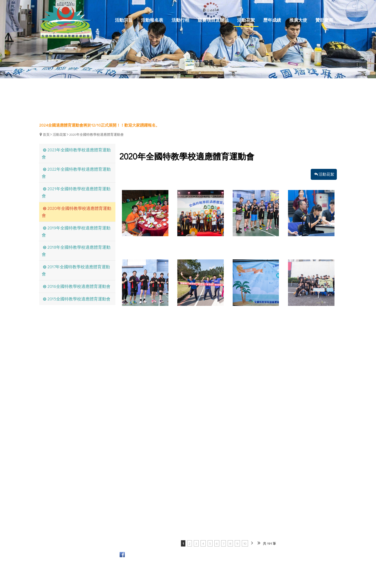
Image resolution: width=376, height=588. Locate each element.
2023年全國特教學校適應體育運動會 (76, 153)
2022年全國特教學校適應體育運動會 (76, 173)
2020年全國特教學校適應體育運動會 (97, 134)
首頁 (46, 134)
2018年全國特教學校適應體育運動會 (76, 251)
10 (245, 543)
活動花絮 (60, 134)
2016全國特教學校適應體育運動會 (79, 286)
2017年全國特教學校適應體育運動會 (76, 270)
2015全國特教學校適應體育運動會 (79, 299)
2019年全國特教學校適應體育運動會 (76, 231)
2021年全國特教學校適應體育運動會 (76, 192)
